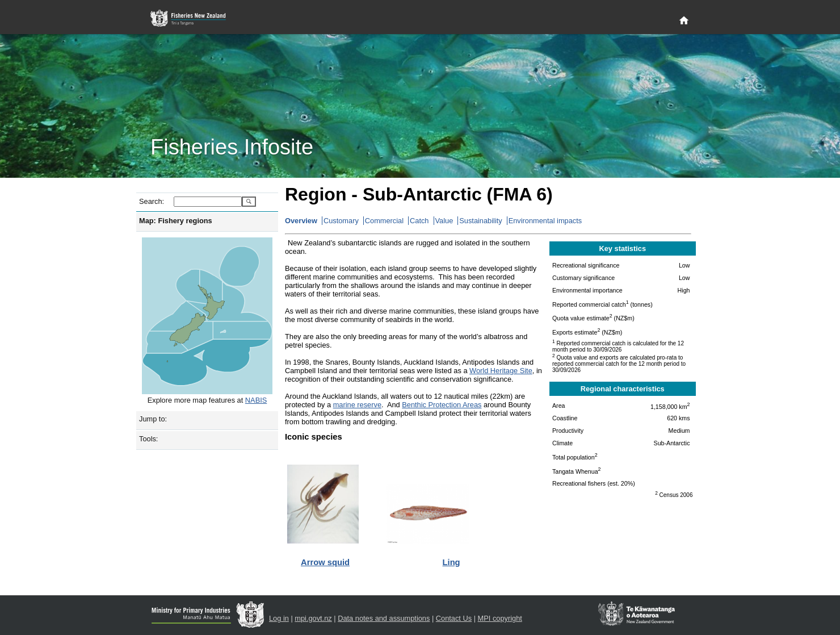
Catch (419, 221)
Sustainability (480, 221)
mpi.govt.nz (313, 618)
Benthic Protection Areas (442, 405)
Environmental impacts (545, 221)
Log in (279, 618)
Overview (301, 221)
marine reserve (357, 405)
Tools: (148, 439)
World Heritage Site (501, 371)
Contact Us (454, 618)
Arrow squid (325, 562)
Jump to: (153, 419)
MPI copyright (500, 618)
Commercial (384, 221)
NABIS (256, 400)
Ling (451, 562)
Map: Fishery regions (176, 221)
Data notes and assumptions (384, 618)
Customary (341, 221)
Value (444, 221)
